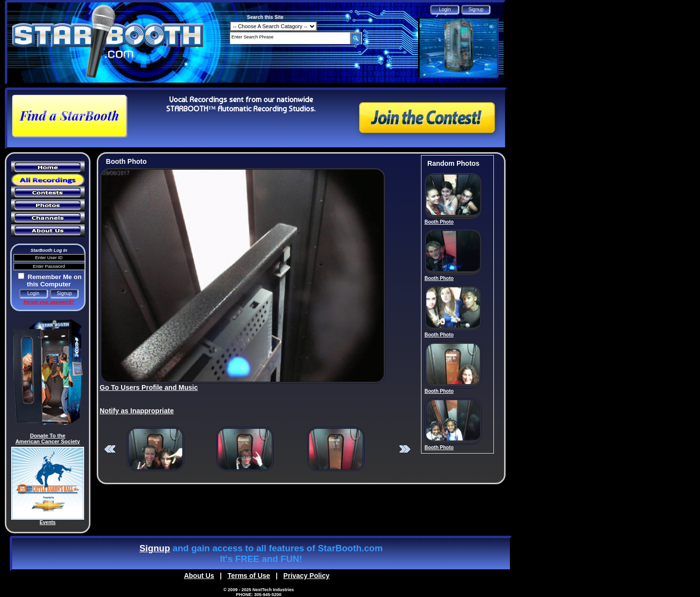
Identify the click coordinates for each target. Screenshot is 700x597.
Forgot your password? (49, 302)
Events (48, 522)
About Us (199, 576)
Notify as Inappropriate (137, 411)
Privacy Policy (306, 576)
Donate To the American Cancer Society (48, 439)
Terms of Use (249, 576)
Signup (155, 548)
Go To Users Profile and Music (149, 387)
